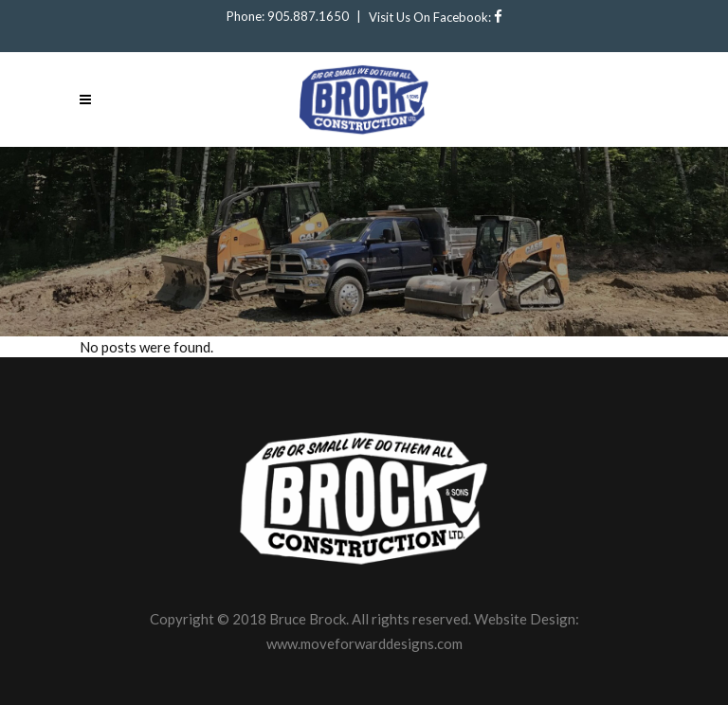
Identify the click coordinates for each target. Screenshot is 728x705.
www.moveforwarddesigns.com (364, 643)
